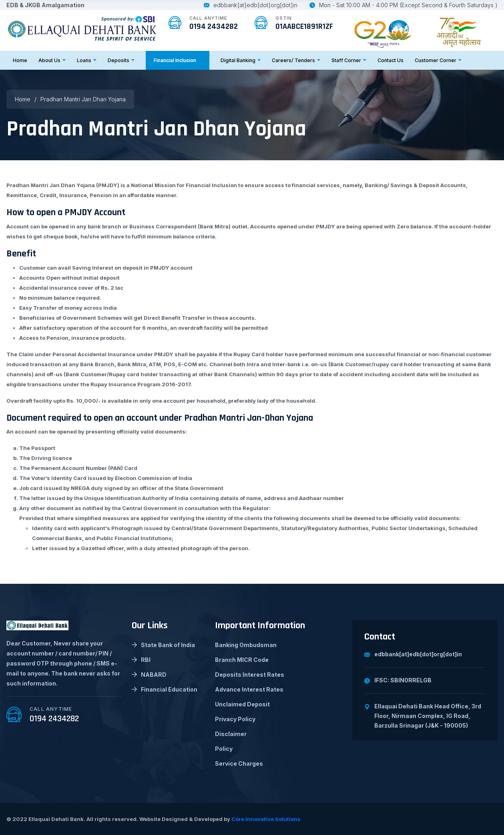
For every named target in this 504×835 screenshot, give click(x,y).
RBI (141, 660)
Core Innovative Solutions (266, 819)
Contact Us (391, 60)
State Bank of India (163, 645)
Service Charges (239, 763)
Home (20, 60)
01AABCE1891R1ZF (304, 26)
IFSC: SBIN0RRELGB (398, 680)
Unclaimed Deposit (242, 704)
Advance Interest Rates (249, 689)
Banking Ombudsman (246, 645)
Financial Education (165, 689)
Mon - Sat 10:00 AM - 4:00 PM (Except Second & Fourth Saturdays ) (404, 5)
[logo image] (82, 28)
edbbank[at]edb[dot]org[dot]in (251, 5)
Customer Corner (438, 60)
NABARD (149, 675)
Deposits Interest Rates (250, 675)
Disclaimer (231, 734)
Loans (87, 60)
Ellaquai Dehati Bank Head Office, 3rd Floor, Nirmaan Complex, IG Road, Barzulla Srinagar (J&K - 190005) (423, 716)
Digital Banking (241, 60)
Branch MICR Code (242, 660)
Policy (224, 749)
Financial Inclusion (178, 60)
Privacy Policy (235, 719)
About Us (52, 60)
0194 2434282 (214, 26)
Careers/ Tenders (296, 60)
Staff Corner (349, 60)
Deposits (121, 60)
